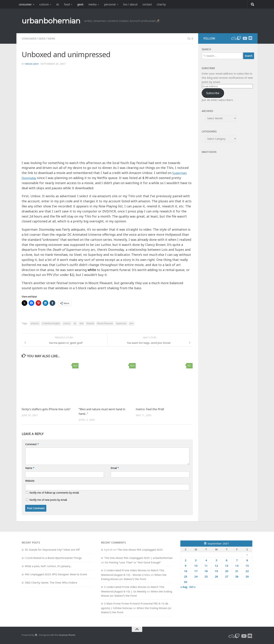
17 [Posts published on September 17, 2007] (196, 571)
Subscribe (213, 93)
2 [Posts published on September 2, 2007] (185, 560)
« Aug (184, 587)
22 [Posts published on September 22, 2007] (247, 571)
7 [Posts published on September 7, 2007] (237, 560)
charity (161, 4)
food (67, 4)
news (53, 38)
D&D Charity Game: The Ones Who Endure (51, 582)
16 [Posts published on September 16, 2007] (186, 571)
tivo (131, 323)
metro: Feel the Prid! (150, 409)
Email (115, 468)
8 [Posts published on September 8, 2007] (247, 560)
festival (90, 323)
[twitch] (239, 38)
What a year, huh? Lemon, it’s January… (48, 566)
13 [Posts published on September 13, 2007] (227, 565)
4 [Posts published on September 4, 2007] (206, 560)
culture (44, 4)
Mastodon (209, 152)
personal (110, 4)
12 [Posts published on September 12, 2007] (216, 565)
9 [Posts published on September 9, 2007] (185, 565)
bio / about (130, 4)
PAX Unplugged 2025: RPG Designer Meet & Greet (56, 574)
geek (80, 4)
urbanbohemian (51, 21)
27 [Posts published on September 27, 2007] (227, 576)
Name (30, 468)
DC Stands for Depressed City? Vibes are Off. (52, 549)
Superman (121, 323)
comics (67, 323)
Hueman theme (67, 635)
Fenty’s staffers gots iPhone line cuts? (48, 409)
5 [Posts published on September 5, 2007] (216, 560)
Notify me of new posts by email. (48, 500)
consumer (25, 4)
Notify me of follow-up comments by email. (54, 492)
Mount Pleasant (105, 323)
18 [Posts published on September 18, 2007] (206, 571)
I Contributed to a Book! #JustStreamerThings (53, 558)
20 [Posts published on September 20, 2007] (227, 571)
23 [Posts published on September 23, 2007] (186, 576)
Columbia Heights (51, 323)
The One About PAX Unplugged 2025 (140, 549)
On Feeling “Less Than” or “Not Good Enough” (133, 562)
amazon (35, 323)
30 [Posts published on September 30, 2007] (186, 582)
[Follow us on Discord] (250, 38)
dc (58, 4)
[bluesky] (233, 38)
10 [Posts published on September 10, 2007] (196, 565)
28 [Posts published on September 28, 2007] (237, 576)
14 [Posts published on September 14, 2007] (237, 565)
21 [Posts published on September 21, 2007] (237, 571)
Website (30, 481)
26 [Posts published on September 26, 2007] (216, 576)
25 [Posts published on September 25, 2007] (206, 576)
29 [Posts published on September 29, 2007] (247, 576)
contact (147, 4)
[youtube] (245, 38)
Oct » (192, 587)
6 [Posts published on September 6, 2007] (227, 560)
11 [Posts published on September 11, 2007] (206, 565)
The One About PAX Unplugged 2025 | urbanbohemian (138, 558)
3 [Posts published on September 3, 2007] (196, 560)
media (92, 4)
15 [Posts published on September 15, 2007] (247, 565)
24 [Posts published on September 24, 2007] (196, 576)
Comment (32, 444)
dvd (81, 323)
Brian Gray (33, 64)
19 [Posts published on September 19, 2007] (216, 571)
